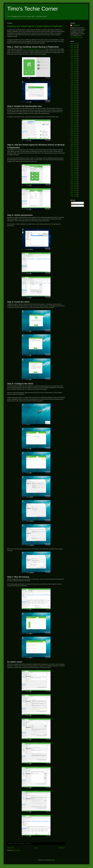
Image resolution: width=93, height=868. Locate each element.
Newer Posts (11, 848)
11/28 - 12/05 (74, 178)
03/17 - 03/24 (74, 139)
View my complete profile (76, 37)
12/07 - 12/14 (74, 99)
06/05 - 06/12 (74, 73)
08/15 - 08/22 (74, 183)
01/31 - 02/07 (74, 191)
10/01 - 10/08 (74, 62)
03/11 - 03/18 (74, 148)
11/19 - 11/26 (74, 60)
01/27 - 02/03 (74, 53)
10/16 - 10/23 (74, 152)
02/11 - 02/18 (74, 58)
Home (36, 848)
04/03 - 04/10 (74, 161)
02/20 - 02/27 (74, 170)
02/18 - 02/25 (74, 57)
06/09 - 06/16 (74, 51)
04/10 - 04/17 (74, 77)
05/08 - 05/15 (74, 75)
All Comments (75, 206)
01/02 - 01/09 (74, 174)
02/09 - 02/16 (74, 113)
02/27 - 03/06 (74, 169)
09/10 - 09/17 (74, 64)
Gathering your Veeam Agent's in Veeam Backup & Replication (35, 26)
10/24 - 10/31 (74, 181)
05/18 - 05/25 (74, 104)
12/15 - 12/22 (74, 121)
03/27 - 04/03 (74, 163)
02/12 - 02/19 (74, 150)
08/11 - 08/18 (74, 128)
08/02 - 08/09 (74, 90)
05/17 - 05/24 (74, 47)
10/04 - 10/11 (74, 84)
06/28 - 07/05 (74, 46)
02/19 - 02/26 (74, 68)
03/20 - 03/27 (74, 165)
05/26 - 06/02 (74, 132)
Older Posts (62, 848)
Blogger (53, 860)
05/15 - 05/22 (74, 158)
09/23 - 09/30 (74, 55)
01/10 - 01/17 (74, 79)
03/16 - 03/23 (74, 108)
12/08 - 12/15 (74, 123)
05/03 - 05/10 (74, 92)
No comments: (28, 843)
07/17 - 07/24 (74, 154)
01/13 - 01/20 (74, 143)
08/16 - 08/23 (74, 88)
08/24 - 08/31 (74, 101)
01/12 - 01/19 (74, 117)
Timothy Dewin (76, 25)
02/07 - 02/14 (74, 189)
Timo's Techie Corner (33, 9)
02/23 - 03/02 (74, 110)
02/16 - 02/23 (74, 112)
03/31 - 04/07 (74, 136)
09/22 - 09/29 (74, 126)
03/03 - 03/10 (74, 141)
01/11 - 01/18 (74, 97)
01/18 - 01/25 (74, 95)
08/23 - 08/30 (74, 86)
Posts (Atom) (17, 850)
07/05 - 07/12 (74, 44)
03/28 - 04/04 (74, 187)
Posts (73, 203)
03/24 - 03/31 (74, 137)
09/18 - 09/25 (74, 71)
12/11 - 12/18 (74, 69)
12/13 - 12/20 (74, 192)
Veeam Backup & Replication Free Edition (34, 49)
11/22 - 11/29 (74, 82)
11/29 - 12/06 (74, 80)
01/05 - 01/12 (74, 119)
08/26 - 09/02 (74, 145)
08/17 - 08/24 (74, 102)
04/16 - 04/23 (74, 66)
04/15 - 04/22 (74, 146)
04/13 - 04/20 (74, 106)
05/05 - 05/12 (74, 134)
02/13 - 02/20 (74, 172)
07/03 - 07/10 (74, 156)
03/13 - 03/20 (74, 167)
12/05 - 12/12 (74, 176)
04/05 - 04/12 (74, 49)
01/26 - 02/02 (74, 115)
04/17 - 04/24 (74, 159)
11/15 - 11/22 (74, 196)
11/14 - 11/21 (74, 180)
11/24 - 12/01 (74, 125)
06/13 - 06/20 (74, 185)
